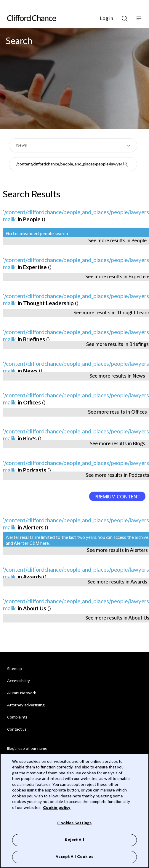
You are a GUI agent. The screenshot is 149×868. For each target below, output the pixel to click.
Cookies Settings (74, 823)
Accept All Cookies (74, 857)
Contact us (17, 729)
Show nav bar (139, 21)
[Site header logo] (66, 18)
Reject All (74, 840)
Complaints (17, 717)
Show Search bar (125, 19)
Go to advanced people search (37, 234)
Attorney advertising (26, 705)
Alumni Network (21, 693)
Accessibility (19, 681)
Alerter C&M (27, 544)
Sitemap (15, 669)
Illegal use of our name (27, 749)
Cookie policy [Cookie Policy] (57, 808)
